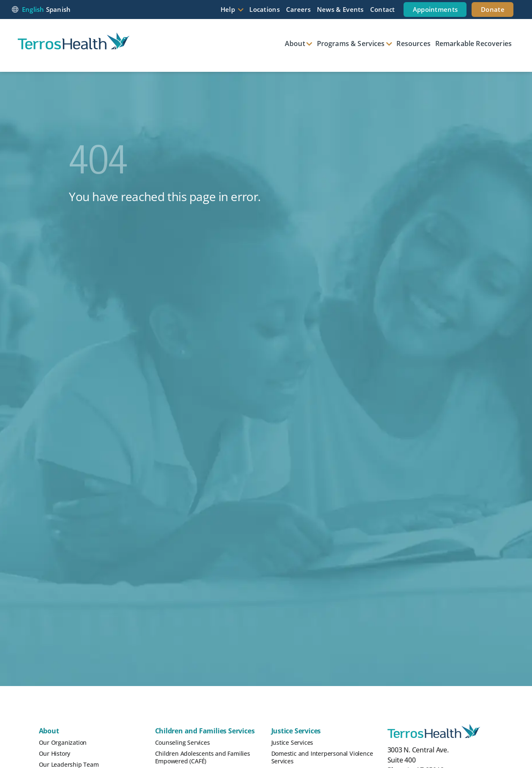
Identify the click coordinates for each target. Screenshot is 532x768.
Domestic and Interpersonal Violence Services (322, 757)
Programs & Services (351, 44)
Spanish (59, 9)
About (295, 44)
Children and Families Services (205, 731)
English (33, 9)
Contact (383, 9)
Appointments (435, 9)
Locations (265, 9)
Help (228, 9)
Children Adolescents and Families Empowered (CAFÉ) (203, 757)
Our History (55, 753)
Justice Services (296, 731)
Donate (493, 9)
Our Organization (63, 742)
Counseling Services (183, 742)
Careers (298, 9)
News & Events (340, 9)
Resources (413, 44)
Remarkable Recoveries (473, 44)
